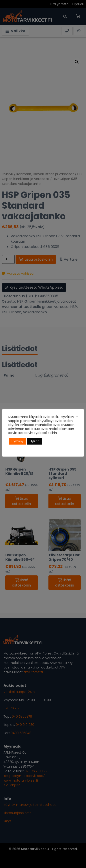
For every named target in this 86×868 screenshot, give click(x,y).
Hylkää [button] (35, 441)
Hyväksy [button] (17, 441)
